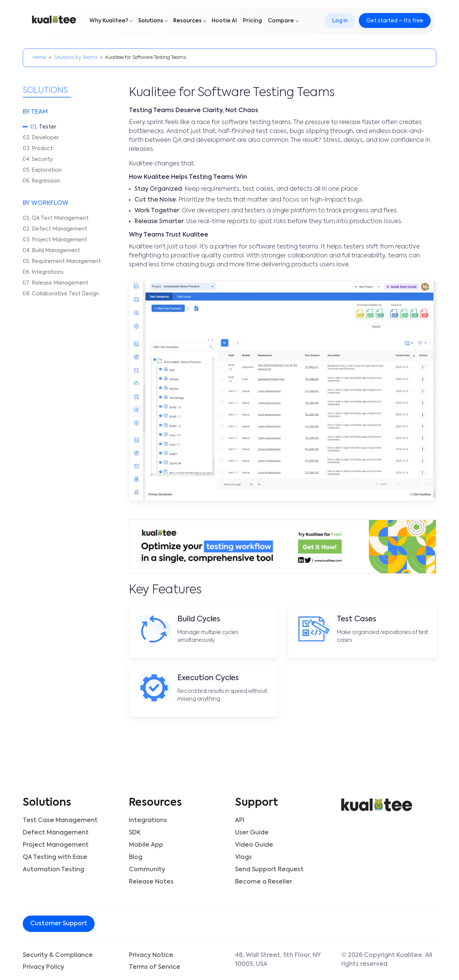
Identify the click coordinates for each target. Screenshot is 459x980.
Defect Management (59, 229)
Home (39, 58)
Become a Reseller (264, 880)
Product (42, 149)
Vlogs (243, 856)
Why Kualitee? (109, 21)
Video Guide (254, 844)
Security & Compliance (58, 953)
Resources (188, 21)
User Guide (252, 832)
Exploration (47, 170)
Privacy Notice (151, 953)
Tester (48, 127)
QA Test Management (60, 218)
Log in (339, 21)
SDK (135, 832)
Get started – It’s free (394, 21)
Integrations (48, 272)
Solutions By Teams (76, 58)
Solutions (151, 21)
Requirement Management (66, 261)
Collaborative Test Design (65, 294)
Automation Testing (53, 868)
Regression (46, 181)
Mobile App (146, 844)
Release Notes (151, 880)
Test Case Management (60, 821)
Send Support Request (269, 868)
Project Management (59, 240)
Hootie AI (225, 21)
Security (42, 159)
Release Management (60, 283)
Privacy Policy (43, 965)
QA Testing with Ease (55, 856)
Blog (136, 856)
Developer (45, 138)
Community (147, 868)
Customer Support (59, 922)
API (240, 821)
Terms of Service (155, 965)
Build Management (56, 251)
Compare (281, 21)
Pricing (253, 21)
